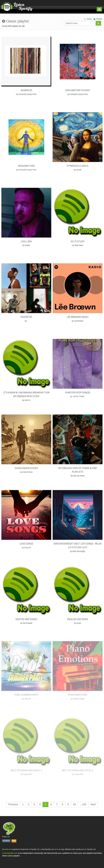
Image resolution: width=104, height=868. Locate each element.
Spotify (5, 849)
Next (93, 804)
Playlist (98, 19)
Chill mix (26, 241)
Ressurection (26, 166)
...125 (83, 804)
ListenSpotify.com (10, 853)
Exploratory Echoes (78, 90)
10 (75, 804)
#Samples (26, 90)
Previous (13, 804)
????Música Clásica (78, 166)
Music (88, 19)
